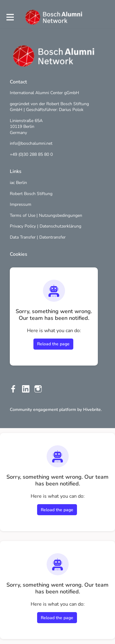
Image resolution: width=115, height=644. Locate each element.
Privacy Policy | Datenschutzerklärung (46, 226)
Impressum (21, 204)
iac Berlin (18, 183)
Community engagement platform (43, 410)
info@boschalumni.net (31, 143)
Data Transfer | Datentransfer (38, 237)
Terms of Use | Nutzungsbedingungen (46, 215)
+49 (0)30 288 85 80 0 (31, 154)
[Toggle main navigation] (10, 17)
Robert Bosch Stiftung (31, 194)
